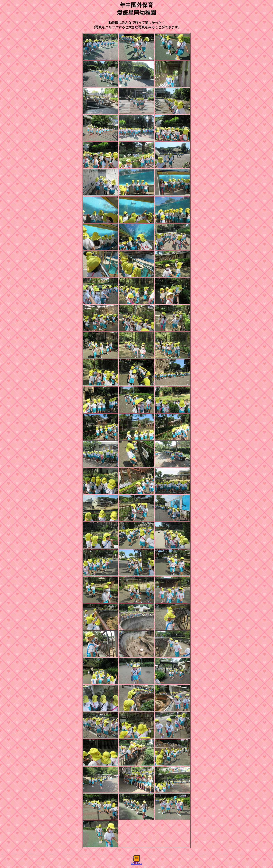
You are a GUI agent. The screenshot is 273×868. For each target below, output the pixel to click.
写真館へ (136, 863)
